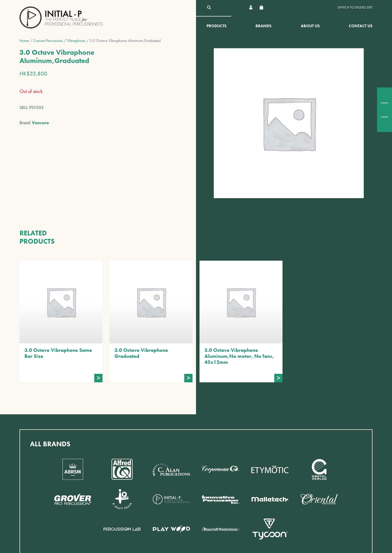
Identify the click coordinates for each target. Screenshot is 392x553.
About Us (310, 26)
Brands (263, 26)
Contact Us (361, 26)
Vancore (40, 123)
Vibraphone (76, 41)
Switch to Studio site (355, 7)
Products (216, 26)
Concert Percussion (48, 41)
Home (24, 41)
